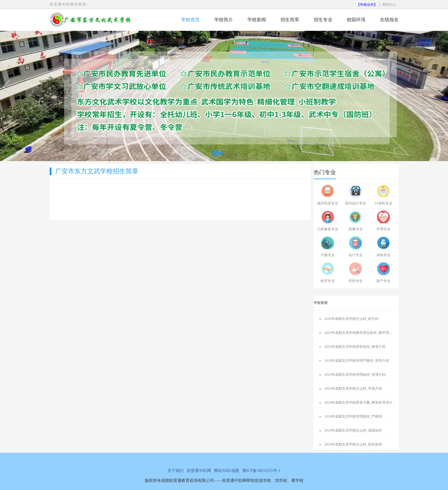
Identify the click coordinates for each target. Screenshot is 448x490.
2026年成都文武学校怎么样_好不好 (351, 319)
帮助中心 (389, 5)
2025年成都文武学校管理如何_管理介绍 (355, 375)
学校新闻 (257, 20)
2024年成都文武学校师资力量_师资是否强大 (358, 402)
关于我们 (176, 471)
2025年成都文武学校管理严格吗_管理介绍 (357, 361)
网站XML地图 (227, 471)
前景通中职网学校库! (69, 4)
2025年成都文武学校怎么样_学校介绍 (353, 389)
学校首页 (190, 20)
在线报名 (389, 20)
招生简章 (290, 20)
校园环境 (356, 20)
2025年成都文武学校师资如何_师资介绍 (355, 347)
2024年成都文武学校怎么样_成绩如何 (353, 430)
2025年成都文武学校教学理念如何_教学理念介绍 (362, 333)
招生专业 (323, 20)
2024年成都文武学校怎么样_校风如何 (353, 444)
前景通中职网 (199, 471)
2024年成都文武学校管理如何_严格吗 (353, 416)
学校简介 (224, 20)
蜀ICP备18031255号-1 (261, 471)
